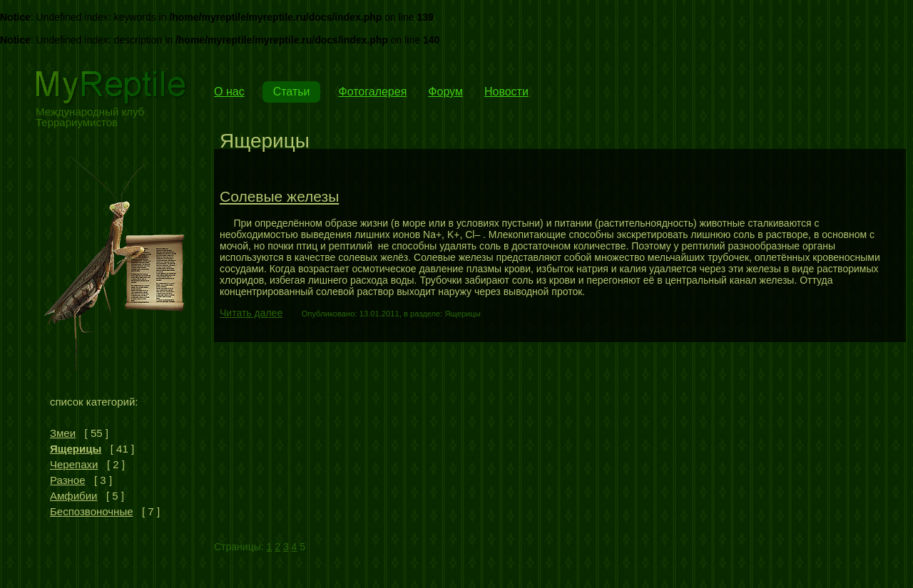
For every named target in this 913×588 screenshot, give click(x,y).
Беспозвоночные (92, 511)
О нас (229, 92)
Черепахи (74, 464)
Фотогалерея (372, 92)
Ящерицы (76, 449)
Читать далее (251, 313)
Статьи (292, 92)
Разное (68, 480)
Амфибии (73, 496)
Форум (445, 92)
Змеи (63, 433)
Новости (506, 92)
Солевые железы (279, 196)
